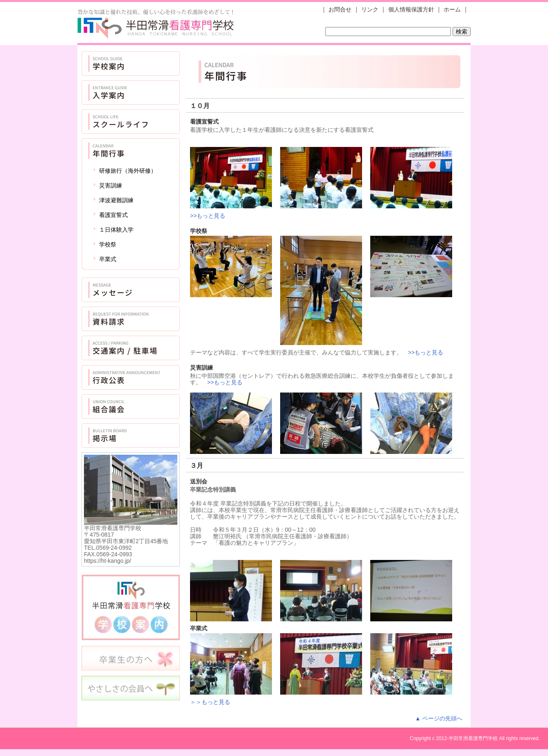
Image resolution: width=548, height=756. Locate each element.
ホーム (452, 9)
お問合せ (340, 9)
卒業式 (108, 259)
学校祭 (108, 244)
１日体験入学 (116, 230)
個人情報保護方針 (411, 9)
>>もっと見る (208, 216)
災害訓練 (111, 185)
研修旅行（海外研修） (128, 171)
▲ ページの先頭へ (439, 718)
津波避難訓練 (116, 200)
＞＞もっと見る (210, 702)
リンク (370, 9)
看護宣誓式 (113, 215)
